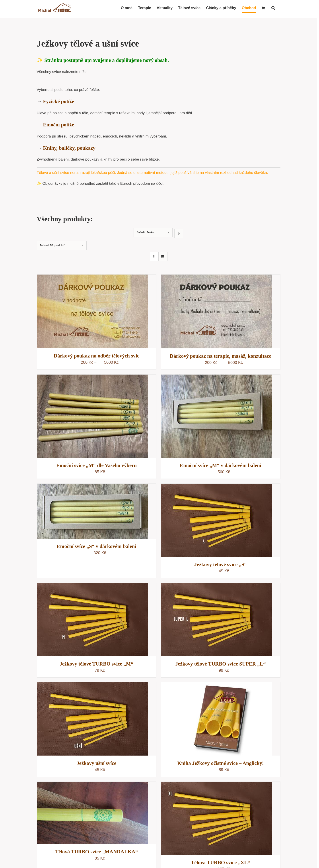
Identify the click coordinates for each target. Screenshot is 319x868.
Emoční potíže (58, 125)
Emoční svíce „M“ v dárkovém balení (221, 465)
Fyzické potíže (58, 101)
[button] (273, 8)
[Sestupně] (179, 234)
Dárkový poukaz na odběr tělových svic (96, 356)
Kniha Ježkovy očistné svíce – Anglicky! (220, 763)
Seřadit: (146, 232)
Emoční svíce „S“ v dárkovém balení (96, 546)
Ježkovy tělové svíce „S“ (221, 565)
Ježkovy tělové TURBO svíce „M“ (96, 664)
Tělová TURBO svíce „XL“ (221, 863)
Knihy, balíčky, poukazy (69, 148)
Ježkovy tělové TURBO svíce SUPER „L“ (221, 664)
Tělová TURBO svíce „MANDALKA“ (96, 852)
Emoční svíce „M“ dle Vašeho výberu (97, 465)
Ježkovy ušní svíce (96, 763)
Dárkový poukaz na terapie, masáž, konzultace (220, 356)
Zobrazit (53, 245)
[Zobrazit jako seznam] (163, 256)
